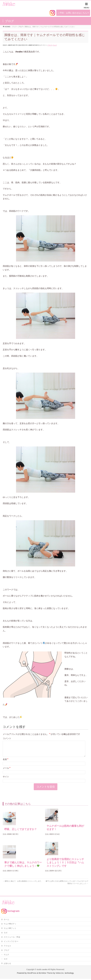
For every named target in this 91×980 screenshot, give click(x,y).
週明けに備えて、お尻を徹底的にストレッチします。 (23, 884)
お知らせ (7, 964)
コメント (7, 738)
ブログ (50, 45)
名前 (6, 762)
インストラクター (11, 942)
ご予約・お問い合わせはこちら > (73, 13)
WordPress (32, 974)
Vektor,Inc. (60, 974)
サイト (6, 780)
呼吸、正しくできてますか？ (21, 832)
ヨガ (6, 934)
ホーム (6, 921)
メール (7, 771)
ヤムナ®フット (10, 929)
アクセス (7, 947)
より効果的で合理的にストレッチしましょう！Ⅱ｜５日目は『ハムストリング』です (65, 866)
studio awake (42, 971)
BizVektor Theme (46, 974)
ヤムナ (55, 45)
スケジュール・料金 (12, 938)
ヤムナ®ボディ (10, 925)
